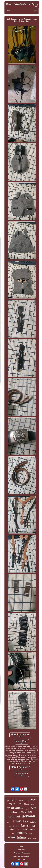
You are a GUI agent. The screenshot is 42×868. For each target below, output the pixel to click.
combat (25, 829)
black (27, 804)
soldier (33, 822)
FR (24, 860)
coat (10, 826)
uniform (32, 829)
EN (19, 860)
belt (34, 826)
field (33, 808)
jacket (16, 826)
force (9, 822)
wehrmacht (15, 808)
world (27, 801)
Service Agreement (22, 856)
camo (19, 804)
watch (27, 809)
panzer (33, 804)
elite (31, 834)
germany (12, 800)
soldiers (22, 812)
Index (22, 847)
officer (14, 812)
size (30, 812)
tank (34, 838)
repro (12, 804)
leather (25, 826)
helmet (22, 838)
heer (26, 821)
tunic (18, 829)
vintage (12, 829)
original (14, 816)
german (29, 816)
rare (33, 800)
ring (30, 838)
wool (13, 834)
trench (21, 801)
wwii (11, 837)
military (22, 833)
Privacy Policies (22, 853)
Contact (22, 850)
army (17, 821)
